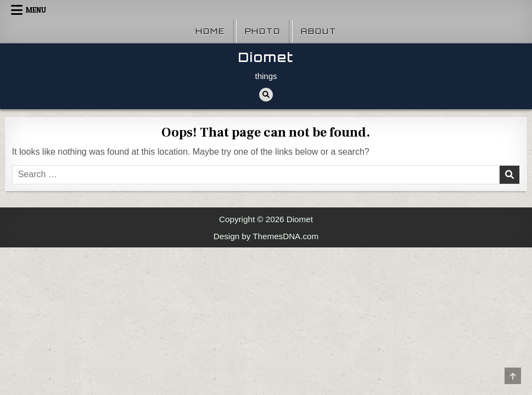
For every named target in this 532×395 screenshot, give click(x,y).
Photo (263, 31)
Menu (36, 10)
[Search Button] (266, 95)
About (319, 31)
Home (210, 31)
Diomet (266, 57)
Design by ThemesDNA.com (266, 236)
